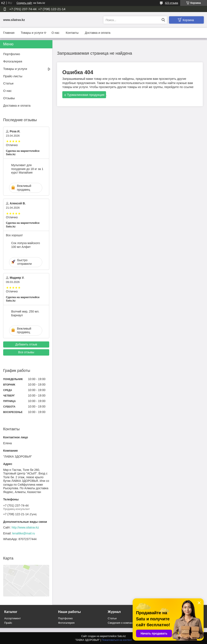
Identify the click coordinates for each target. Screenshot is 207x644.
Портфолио (12, 54)
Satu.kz (121, 636)
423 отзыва (172, 3)
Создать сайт (24, 3)
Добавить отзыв (26, 344)
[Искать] (163, 20)
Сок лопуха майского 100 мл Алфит (26, 245)
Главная (9, 33)
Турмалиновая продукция (86, 95)
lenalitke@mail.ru (24, 533)
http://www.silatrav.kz (25, 527)
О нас (55, 33)
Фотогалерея (13, 61)
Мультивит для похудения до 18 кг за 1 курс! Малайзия (27, 169)
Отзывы (9, 98)
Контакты (72, 33)
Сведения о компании (122, 623)
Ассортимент (13, 618)
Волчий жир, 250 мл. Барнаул (25, 313)
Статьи (8, 83)
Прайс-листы (13, 76)
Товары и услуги (32, 33)
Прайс (8, 623)
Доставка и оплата (98, 33)
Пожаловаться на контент (117, 640)
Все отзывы (26, 352)
